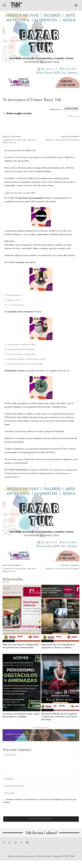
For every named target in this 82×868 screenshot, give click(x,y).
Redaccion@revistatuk (19, 114)
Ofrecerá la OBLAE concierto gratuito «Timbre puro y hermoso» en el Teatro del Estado (59, 717)
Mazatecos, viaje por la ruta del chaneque (63, 140)
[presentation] (23, 811)
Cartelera (71, 109)
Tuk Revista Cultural (43, 856)
